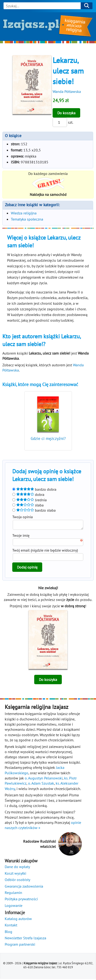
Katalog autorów (18, 920)
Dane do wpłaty (17, 868)
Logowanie (14, 907)
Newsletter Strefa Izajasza (25, 939)
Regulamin (13, 894)
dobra (28, 494)
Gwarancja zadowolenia (24, 888)
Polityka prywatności (21, 900)
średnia (29, 500)
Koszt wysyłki (15, 875)
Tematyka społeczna (27, 219)
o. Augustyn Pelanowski (44, 779)
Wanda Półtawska (67, 91)
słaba (28, 505)
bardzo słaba (34, 510)
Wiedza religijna (24, 213)
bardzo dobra (34, 489)
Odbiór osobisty (17, 881)
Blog (8, 933)
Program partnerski (20, 946)
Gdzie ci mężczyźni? (48, 439)
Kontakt (11, 926)
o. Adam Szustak (41, 785)
